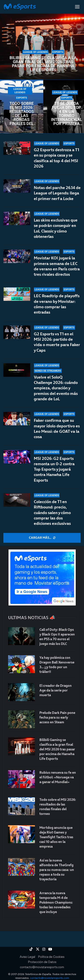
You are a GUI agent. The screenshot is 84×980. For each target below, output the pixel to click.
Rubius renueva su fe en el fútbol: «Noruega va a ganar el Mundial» (58, 777)
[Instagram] (44, 949)
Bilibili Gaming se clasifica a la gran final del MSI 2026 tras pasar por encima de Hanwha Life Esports (43, 64)
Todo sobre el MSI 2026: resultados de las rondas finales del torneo (22, 114)
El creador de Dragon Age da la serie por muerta (56, 690)
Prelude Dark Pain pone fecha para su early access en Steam (57, 717)
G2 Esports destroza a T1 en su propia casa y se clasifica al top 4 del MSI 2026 (56, 158)
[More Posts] (42, 538)
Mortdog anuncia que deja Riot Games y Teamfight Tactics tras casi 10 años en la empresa (56, 837)
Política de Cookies (51, 957)
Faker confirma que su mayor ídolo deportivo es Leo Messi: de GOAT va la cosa (57, 432)
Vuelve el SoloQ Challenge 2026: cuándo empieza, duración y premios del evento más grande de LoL (56, 396)
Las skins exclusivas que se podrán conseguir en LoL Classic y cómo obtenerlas (56, 228)
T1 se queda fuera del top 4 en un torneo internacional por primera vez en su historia (67, 114)
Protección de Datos (42, 962)
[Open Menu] (77, 7)
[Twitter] (38, 949)
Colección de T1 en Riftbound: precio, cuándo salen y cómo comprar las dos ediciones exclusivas (52, 513)
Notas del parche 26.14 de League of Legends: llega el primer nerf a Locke (57, 193)
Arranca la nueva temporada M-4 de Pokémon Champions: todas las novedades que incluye (56, 902)
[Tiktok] (31, 949)
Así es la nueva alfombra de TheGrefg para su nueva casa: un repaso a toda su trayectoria (57, 870)
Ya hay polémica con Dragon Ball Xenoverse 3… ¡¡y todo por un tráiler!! (57, 665)
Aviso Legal (27, 957)
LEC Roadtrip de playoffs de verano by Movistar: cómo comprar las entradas (57, 308)
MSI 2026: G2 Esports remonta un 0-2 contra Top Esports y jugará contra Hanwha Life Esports (54, 469)
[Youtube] (50, 949)
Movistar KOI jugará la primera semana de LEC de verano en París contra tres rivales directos (57, 267)
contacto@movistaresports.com (42, 967)
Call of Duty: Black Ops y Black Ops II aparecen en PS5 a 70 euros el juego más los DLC (57, 637)
